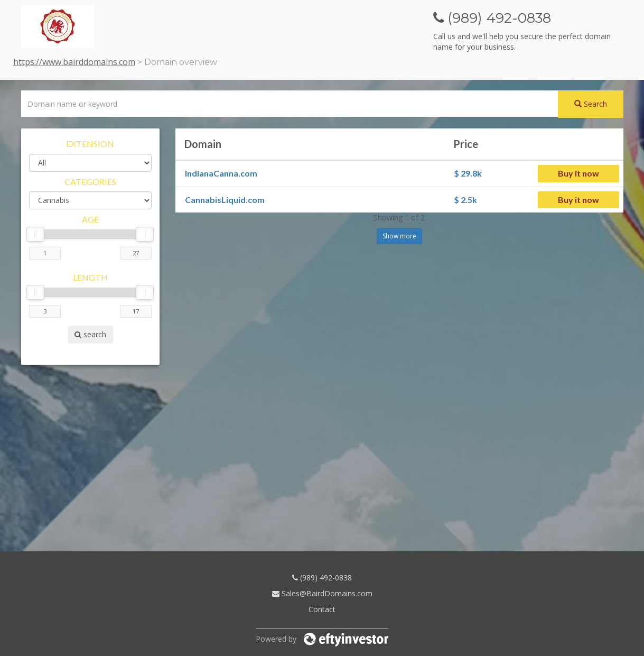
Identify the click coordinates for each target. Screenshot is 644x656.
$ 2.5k (465, 200)
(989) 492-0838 (322, 578)
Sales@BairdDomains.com (322, 593)
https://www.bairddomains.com (74, 62)
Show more (399, 236)
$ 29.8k (468, 173)
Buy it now (578, 173)
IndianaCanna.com (221, 173)
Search (591, 104)
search (90, 334)
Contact (322, 609)
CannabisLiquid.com (225, 200)
